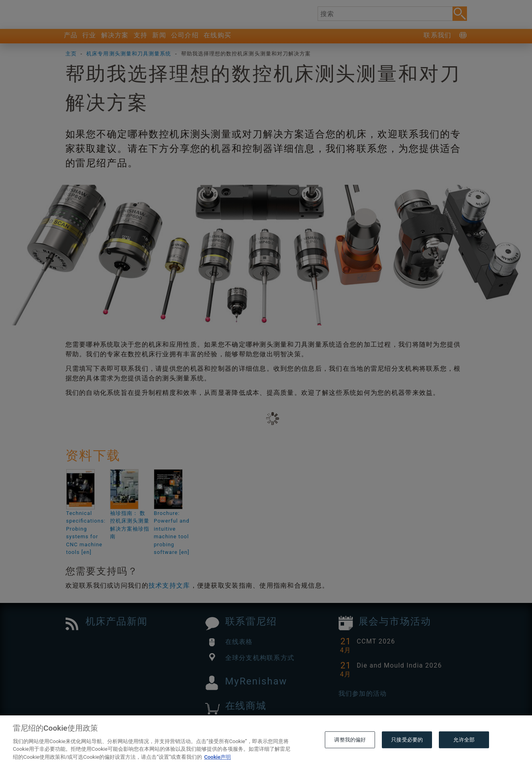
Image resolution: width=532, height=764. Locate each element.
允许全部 (464, 755)
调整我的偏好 (350, 755)
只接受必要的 (407, 755)
